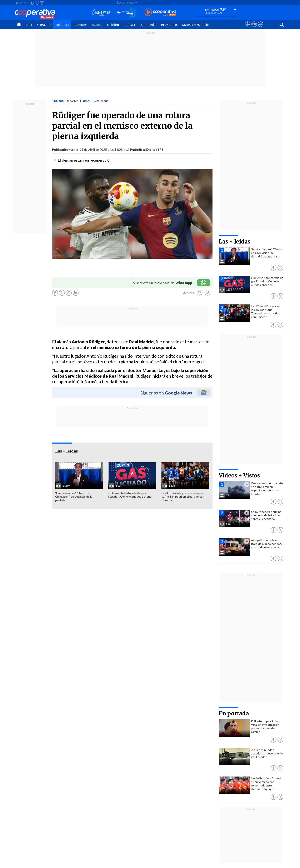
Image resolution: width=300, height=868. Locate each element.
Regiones (80, 25)
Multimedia (148, 25)
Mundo (97, 25)
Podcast (129, 25)
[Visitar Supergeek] (261, 28)
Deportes (62, 25)
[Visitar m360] (254, 28)
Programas (169, 25)
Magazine (44, 25)
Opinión (113, 25)
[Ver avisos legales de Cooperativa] (248, 28)
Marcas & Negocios (196, 25)
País (29, 25)
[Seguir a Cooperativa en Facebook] (32, 3)
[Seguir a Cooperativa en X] (37, 3)
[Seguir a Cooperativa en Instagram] (42, 3)
